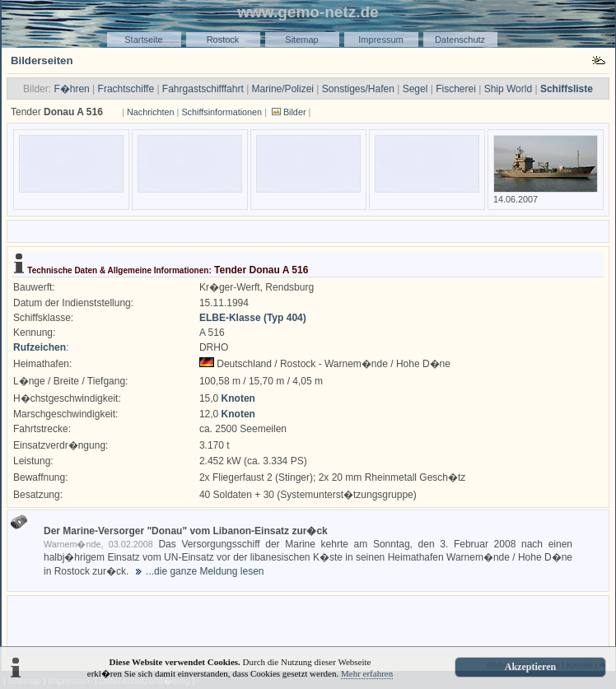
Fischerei (456, 89)
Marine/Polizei (283, 89)
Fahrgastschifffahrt (203, 89)
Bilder (295, 112)
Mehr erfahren (367, 673)
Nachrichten (151, 112)
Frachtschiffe (126, 89)
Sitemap (301, 40)
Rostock (223, 40)
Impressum (380, 40)
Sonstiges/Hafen (358, 89)
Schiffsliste (567, 89)
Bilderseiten (42, 61)
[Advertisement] (308, 624)
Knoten (238, 398)
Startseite (143, 40)
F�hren (71, 89)
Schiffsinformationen (222, 112)
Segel (415, 89)
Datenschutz (460, 40)
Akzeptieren (530, 667)
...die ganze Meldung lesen (205, 571)
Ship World (508, 89)
